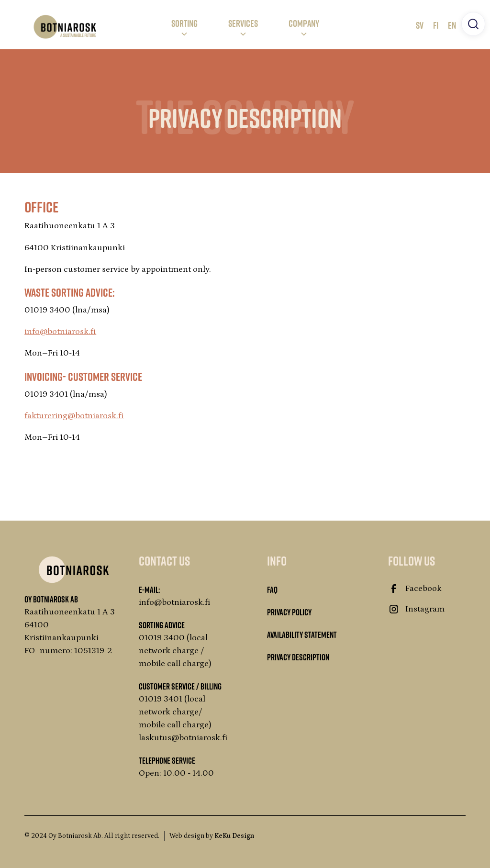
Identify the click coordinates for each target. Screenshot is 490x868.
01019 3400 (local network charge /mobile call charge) (175, 651)
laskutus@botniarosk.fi (183, 738)
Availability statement (302, 634)
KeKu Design (234, 836)
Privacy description (298, 657)
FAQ (272, 590)
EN (452, 25)
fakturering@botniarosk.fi (74, 416)
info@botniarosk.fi (60, 332)
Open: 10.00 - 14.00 (176, 773)
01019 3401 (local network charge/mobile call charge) (175, 712)
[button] (184, 27)
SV (420, 25)
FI (436, 25)
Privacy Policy (289, 612)
